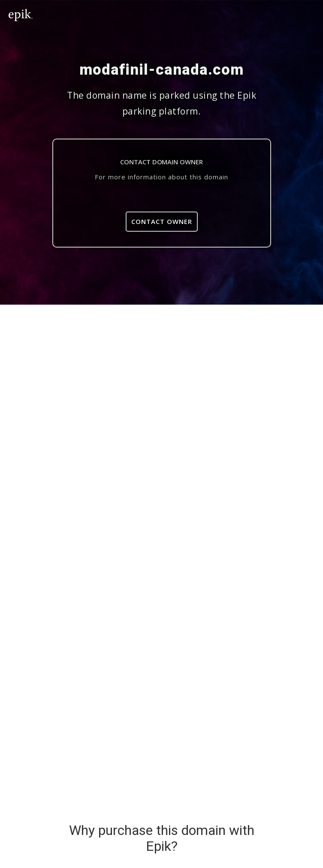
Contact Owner (162, 221)
